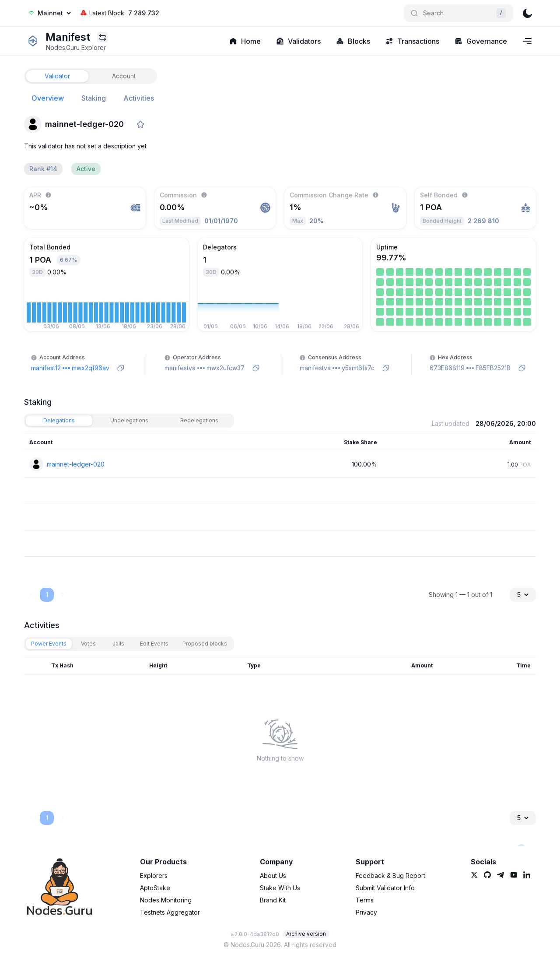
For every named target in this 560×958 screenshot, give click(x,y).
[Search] (458, 13)
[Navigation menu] (527, 41)
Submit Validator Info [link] (385, 888)
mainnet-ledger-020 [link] (76, 464)
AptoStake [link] (155, 888)
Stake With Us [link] (280, 888)
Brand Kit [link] (273, 900)
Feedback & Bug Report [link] (390, 876)
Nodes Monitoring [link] (166, 900)
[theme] (527, 13)
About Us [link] (273, 876)
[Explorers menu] (102, 37)
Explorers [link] (154, 876)
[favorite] (140, 124)
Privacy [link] (366, 912)
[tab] (57, 76)
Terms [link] (365, 900)
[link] (33, 41)
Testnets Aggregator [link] (170, 912)
